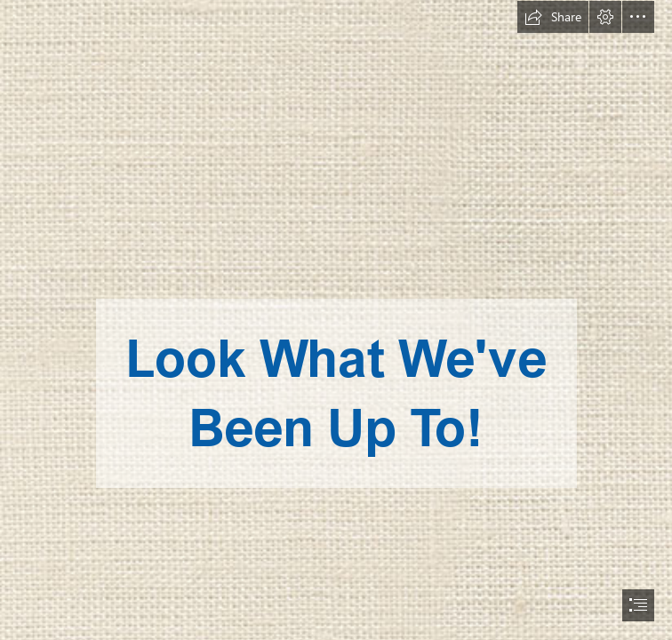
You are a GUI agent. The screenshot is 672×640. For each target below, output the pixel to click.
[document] (336, 320)
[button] (553, 17)
